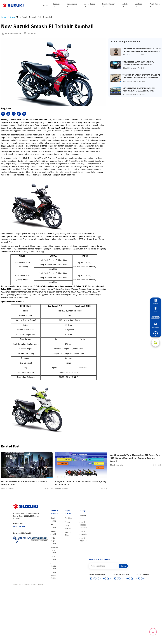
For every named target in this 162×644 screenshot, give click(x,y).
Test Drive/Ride (155, 328)
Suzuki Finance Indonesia (83, 525)
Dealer (156, 306)
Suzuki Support (109, 5)
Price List (156, 297)
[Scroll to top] (153, 632)
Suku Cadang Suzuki (53, 566)
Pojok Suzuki (155, 5)
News (12, 17)
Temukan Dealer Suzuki (54, 550)
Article (125, 5)
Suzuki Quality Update (53, 575)
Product (56, 5)
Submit (123, 566)
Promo (68, 522)
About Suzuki (90, 5)
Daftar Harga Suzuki (53, 541)
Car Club (68, 518)
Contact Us (138, 5)
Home (46, 5)
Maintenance (72, 5)
